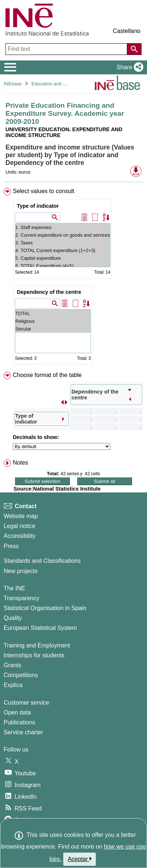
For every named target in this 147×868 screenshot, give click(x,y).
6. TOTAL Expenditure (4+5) (63, 266)
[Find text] (67, 49)
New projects (20, 571)
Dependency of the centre (49, 292)
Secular (53, 329)
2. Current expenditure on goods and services (63, 235)
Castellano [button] (127, 31)
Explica (13, 685)
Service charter (23, 732)
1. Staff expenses (63, 227)
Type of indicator (38, 206)
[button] (129, 67)
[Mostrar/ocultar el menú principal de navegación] (10, 67)
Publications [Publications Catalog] (19, 722)
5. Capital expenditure (63, 258)
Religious (53, 321)
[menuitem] (73, 278)
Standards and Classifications (42, 561)
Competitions (21, 675)
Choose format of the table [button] (47, 375)
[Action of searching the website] (134, 49)
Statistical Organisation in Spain (45, 608)
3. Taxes (63, 243)
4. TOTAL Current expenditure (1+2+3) (63, 250)
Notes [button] (20, 463)
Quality (13, 618)
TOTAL (53, 313)
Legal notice (19, 526)
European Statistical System (40, 628)
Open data (17, 712)
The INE (14, 588)
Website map (21, 516)
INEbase (13, 84)
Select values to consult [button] (44, 191)
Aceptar (80, 859)
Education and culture (54, 84)
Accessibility (20, 536)
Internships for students (34, 655)
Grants (12, 665)
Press (11, 546)
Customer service (26, 703)
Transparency (21, 598)
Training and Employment (37, 645)
